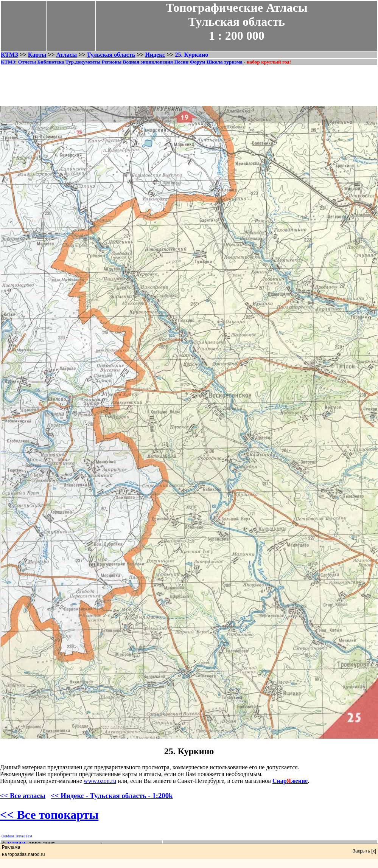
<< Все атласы (23, 796)
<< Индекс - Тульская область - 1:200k (112, 796)
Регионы (112, 62)
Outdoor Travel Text (17, 836)
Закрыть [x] (364, 851)
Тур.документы (83, 62)
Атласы (67, 55)
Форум (197, 62)
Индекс (155, 55)
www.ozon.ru (100, 781)
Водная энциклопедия (148, 62)
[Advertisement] (189, 83)
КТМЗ (9, 55)
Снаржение (290, 781)
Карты (37, 55)
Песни (181, 62)
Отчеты (27, 62)
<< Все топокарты (49, 815)
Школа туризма (225, 62)
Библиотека (51, 62)
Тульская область (111, 55)
